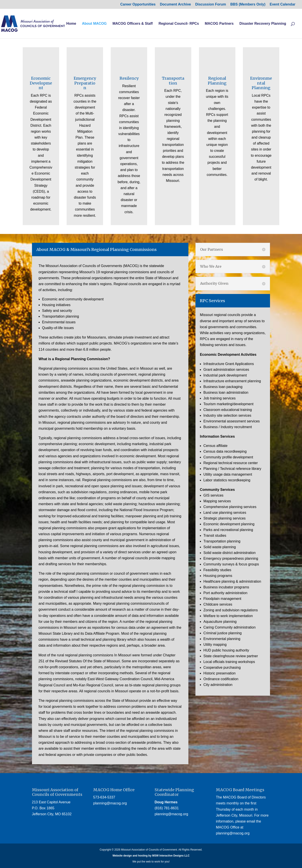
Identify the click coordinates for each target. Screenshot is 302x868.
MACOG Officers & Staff (133, 24)
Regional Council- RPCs (179, 24)
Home (71, 24)
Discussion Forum (211, 4)
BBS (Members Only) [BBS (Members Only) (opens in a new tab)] (248, 4)
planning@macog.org (110, 803)
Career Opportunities (138, 4)
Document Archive (175, 4)
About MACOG (94, 24)
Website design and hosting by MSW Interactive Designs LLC (151, 856)
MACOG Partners (219, 24)
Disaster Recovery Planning (263, 24)
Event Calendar (283, 4)
